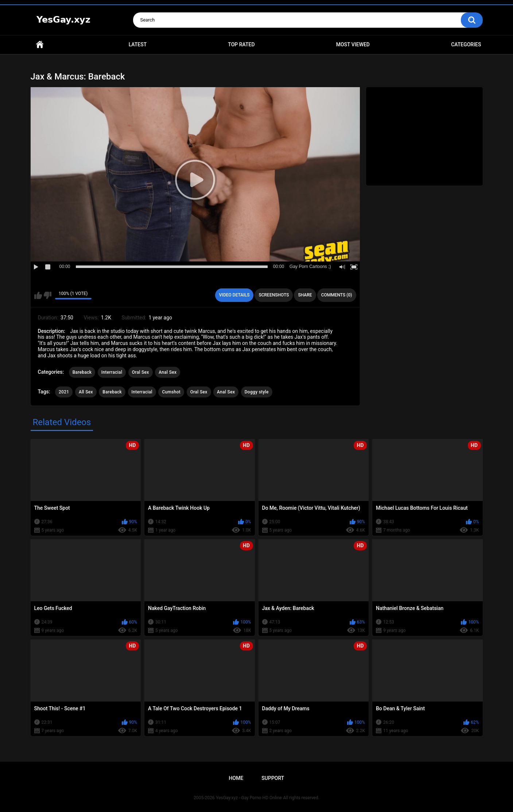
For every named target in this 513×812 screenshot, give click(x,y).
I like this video (38, 295)
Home (40, 45)
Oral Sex (141, 372)
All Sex (86, 392)
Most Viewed (353, 44)
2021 (64, 392)
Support (273, 778)
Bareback (82, 372)
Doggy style (257, 392)
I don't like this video (48, 295)
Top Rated (241, 44)
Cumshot (171, 392)
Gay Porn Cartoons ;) (310, 267)
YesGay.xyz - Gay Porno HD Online (249, 798)
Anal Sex (168, 372)
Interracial (112, 372)
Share (305, 295)
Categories (466, 44)
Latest (138, 44)
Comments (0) (337, 295)
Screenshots (274, 295)
